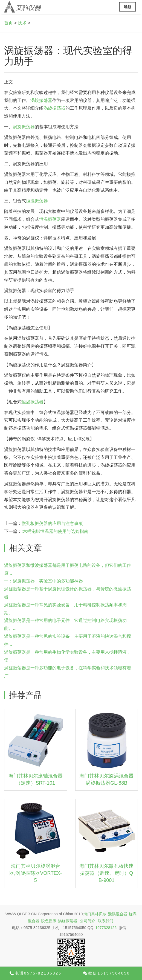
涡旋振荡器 (41, 100)
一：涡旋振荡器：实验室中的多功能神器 (44, 581)
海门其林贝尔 (95, 914)
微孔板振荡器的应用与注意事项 (52, 523)
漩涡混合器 (118, 914)
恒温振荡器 (37, 201)
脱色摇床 (49, 921)
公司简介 (88, 921)
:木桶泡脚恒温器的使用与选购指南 (55, 531)
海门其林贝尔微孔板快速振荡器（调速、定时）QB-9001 (106, 873)
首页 (8, 23)
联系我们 (106, 921)
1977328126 (106, 928)
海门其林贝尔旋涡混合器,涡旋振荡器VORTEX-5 (35, 873)
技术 (22, 23)
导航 (127, 7)
